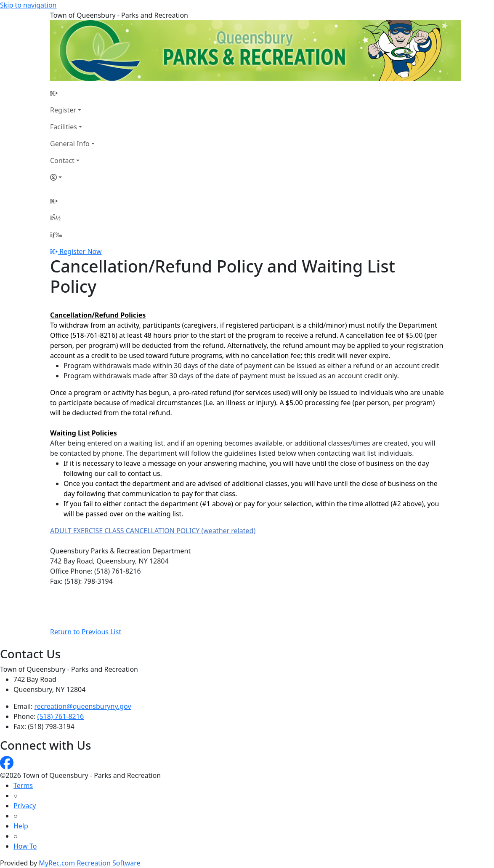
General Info (70, 144)
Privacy (25, 806)
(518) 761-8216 (61, 716)
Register (63, 110)
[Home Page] (72, 93)
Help (21, 826)
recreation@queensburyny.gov (83, 706)
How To (25, 846)
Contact (62, 160)
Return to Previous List (86, 632)
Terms (23, 785)
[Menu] (56, 235)
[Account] (72, 177)
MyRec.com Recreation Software (89, 863)
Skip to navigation (28, 5)
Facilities (64, 127)
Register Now (80, 251)
